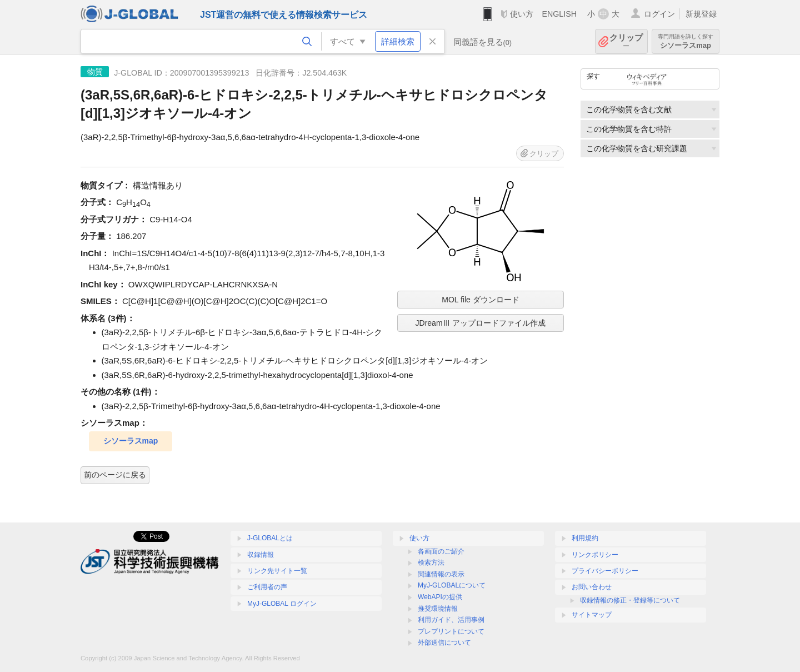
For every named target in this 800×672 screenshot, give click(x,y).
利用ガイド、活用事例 (451, 620)
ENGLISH (559, 14)
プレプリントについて (451, 631)
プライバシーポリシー (605, 571)
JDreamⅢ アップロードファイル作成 (481, 323)
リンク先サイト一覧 (277, 571)
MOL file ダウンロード (481, 300)
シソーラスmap (686, 41)
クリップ (626, 41)
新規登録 (701, 14)
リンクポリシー (595, 555)
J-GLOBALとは (270, 538)
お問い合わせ (592, 587)
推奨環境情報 (438, 609)
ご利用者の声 (267, 587)
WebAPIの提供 (440, 597)
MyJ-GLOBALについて (452, 585)
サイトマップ (592, 615)
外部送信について (444, 643)
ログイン (659, 14)
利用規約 (585, 538)
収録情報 (261, 555)
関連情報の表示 (441, 574)
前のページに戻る (115, 475)
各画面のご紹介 (441, 551)
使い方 (522, 14)
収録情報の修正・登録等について (630, 600)
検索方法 (431, 563)
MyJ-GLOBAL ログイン (282, 604)
